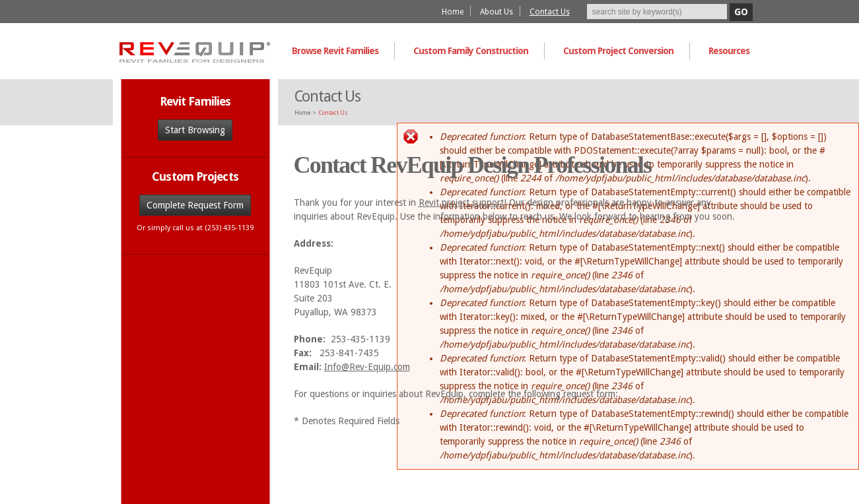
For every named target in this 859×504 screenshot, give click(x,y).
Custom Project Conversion (618, 51)
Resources (729, 51)
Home (453, 12)
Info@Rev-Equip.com (367, 367)
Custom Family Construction (471, 51)
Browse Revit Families (335, 51)
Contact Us (550, 12)
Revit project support (461, 203)
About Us (497, 12)
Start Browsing (195, 130)
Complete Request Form (195, 205)
